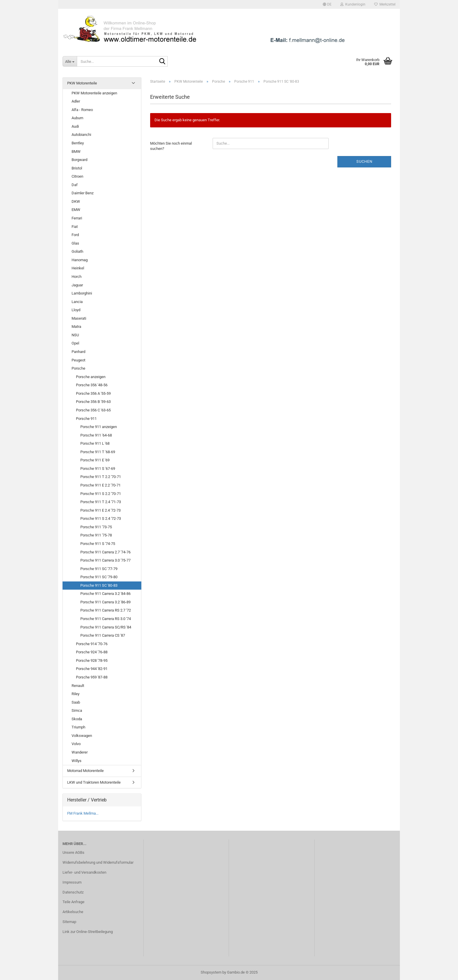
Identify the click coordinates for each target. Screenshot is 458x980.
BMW (76, 151)
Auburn (77, 118)
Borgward (79, 160)
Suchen (364, 161)
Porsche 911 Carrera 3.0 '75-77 (105, 560)
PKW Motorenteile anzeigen (94, 93)
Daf (75, 185)
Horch (77, 277)
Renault (78, 686)
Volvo (76, 744)
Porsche (78, 368)
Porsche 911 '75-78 (96, 535)
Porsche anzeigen (91, 377)
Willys (77, 761)
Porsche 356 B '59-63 (93, 402)
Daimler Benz (83, 193)
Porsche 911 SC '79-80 (99, 577)
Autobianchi (81, 135)
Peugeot (78, 360)
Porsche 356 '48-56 (92, 385)
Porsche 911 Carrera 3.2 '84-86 (105, 594)
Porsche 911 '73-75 (96, 527)
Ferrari (77, 218)
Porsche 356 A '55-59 (93, 393)
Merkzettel (385, 4)
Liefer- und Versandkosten (84, 872)
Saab (76, 702)
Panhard (78, 352)
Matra (76, 327)
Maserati (79, 318)
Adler (76, 101)
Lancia (77, 302)
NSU (75, 335)
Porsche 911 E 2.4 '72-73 (100, 510)
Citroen (77, 176)
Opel (75, 343)
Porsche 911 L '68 (95, 443)
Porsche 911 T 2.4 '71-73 (101, 502)
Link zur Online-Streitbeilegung (88, 932)
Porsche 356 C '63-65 (93, 410)
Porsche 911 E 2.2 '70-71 (100, 485)
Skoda (77, 719)
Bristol (77, 168)
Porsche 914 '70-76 (92, 644)
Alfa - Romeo (82, 110)
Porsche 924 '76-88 (92, 652)
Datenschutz (73, 892)
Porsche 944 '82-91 (92, 669)
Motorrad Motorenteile (85, 771)
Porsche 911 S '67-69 (98, 469)
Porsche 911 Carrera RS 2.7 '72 (106, 610)
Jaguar (77, 285)
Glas (75, 243)
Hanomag (80, 260)
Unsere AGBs (73, 852)
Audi (75, 126)
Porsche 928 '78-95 (92, 660)
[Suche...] (70, 61)
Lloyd (76, 310)
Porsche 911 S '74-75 (98, 544)
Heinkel (78, 268)
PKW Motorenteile (82, 83)
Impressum (72, 882)
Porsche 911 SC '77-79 (99, 569)
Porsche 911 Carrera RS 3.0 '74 (106, 619)
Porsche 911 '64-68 (96, 435)
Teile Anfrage (73, 902)
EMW (76, 210)
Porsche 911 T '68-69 (98, 452)
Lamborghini (82, 293)
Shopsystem (211, 972)
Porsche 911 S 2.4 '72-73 (101, 518)
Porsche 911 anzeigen (99, 427)
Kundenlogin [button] (353, 4)
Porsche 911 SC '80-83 (99, 585)
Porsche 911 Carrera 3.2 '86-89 (105, 602)
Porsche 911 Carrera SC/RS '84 (106, 627)
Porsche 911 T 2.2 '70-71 (101, 477)
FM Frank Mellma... (83, 813)
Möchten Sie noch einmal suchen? (171, 146)
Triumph (78, 727)
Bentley (78, 143)
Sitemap (69, 922)
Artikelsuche (73, 912)
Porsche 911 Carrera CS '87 (103, 635)
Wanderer (80, 752)
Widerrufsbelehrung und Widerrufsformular (98, 862)
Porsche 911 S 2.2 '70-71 (101, 494)
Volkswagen (82, 736)
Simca (77, 710)
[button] (327, 4)
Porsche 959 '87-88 (92, 677)
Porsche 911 (86, 419)
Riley (76, 694)
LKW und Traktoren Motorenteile (94, 782)
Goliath (77, 251)
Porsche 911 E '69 (95, 460)
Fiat (75, 227)
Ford (75, 235)
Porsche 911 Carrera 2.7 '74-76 (105, 552)
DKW (76, 201)
